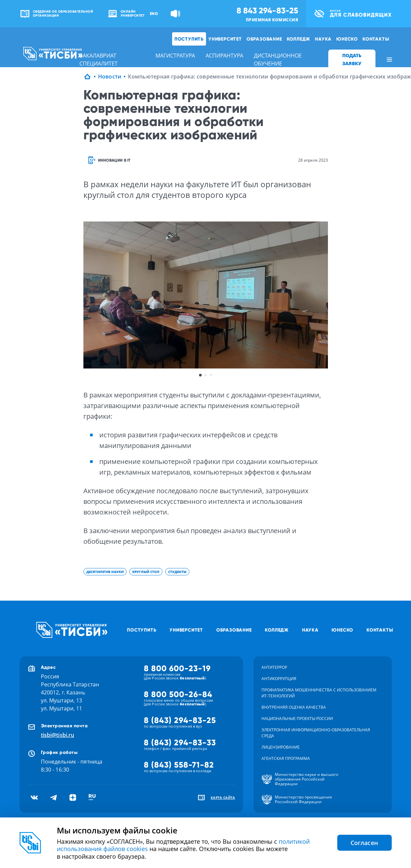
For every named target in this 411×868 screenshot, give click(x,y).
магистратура (175, 56)
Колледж (299, 39)
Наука (323, 39)
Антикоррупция (279, 679)
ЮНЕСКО (347, 39)
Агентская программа (286, 758)
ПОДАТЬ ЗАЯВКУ (352, 59)
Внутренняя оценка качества (294, 707)
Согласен (364, 843)
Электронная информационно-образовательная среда (316, 733)
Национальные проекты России (297, 719)
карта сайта (223, 797)
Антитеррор (274, 667)
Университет (225, 39)
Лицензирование (281, 747)
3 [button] (211, 375)
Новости (110, 76)
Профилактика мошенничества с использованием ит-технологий (319, 693)
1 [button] (200, 375)
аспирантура (224, 56)
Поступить (189, 39)
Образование (264, 39)
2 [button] (206, 375)
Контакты (376, 39)
